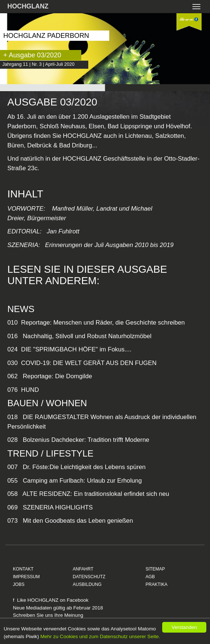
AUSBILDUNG (87, 584)
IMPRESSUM (26, 577)
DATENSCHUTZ (89, 577)
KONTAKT (23, 569)
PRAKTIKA (157, 584)
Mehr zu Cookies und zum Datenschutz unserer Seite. (100, 636)
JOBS (19, 584)
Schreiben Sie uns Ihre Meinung (48, 615)
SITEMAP (155, 569)
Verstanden (184, 627)
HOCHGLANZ (28, 6)
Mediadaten (39, 608)
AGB (150, 577)
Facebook (77, 600)
